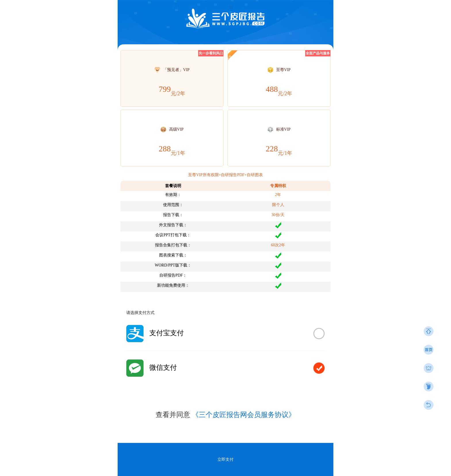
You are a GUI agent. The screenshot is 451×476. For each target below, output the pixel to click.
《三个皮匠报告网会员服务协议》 (244, 415)
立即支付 (225, 459)
